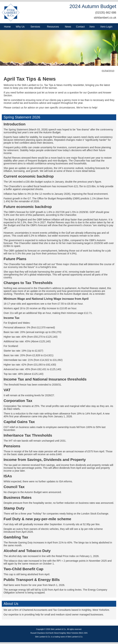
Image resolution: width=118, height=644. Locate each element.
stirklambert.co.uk (105, 18)
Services (35, 27)
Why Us (20, 27)
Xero (92, 27)
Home (7, 27)
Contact (80, 27)
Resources (53, 27)
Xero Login (106, 27)
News (68, 27)
